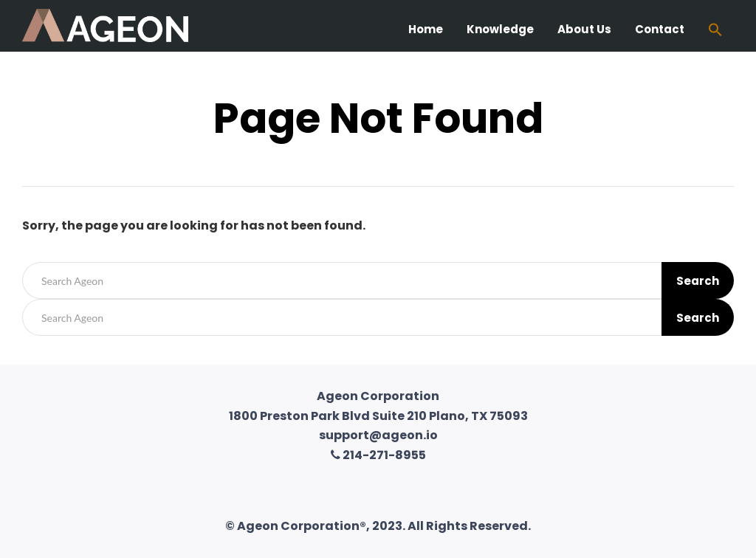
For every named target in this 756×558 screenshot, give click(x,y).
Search (698, 281)
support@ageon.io (378, 435)
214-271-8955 (378, 455)
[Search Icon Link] (715, 31)
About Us (584, 29)
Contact (660, 29)
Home (426, 29)
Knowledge (500, 29)
